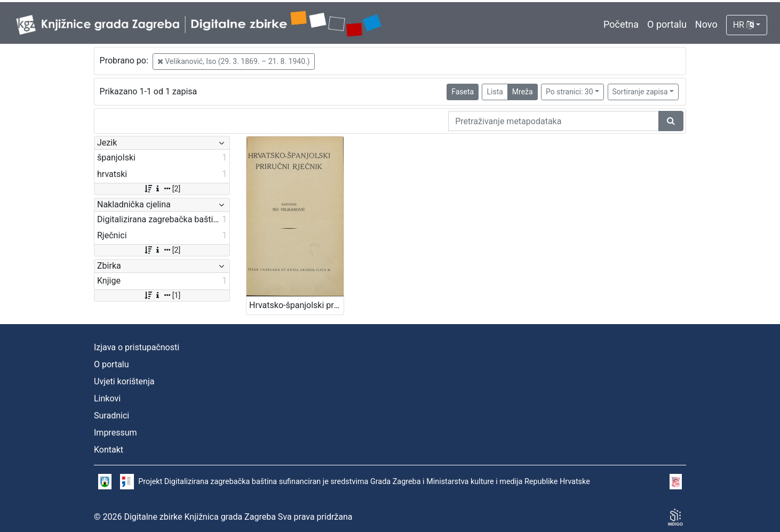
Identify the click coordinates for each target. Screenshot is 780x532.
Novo (706, 24)
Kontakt (109, 450)
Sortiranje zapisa (640, 92)
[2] (162, 189)
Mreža (523, 92)
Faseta (463, 92)
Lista (495, 92)
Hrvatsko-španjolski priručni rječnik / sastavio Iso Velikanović (296, 305)
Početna (621, 24)
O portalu (667, 24)
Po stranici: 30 (570, 92)
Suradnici (112, 416)
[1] (162, 295)
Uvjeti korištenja (124, 381)
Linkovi (107, 398)
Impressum (116, 433)
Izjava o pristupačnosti (137, 347)
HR (743, 25)
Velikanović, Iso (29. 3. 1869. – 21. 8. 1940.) (234, 61)
